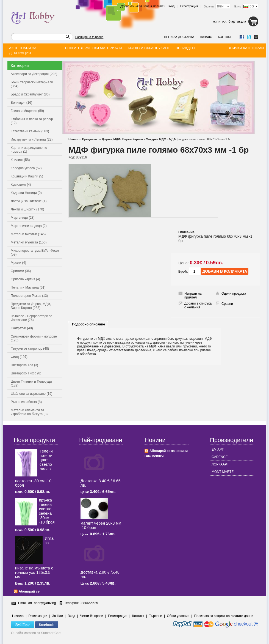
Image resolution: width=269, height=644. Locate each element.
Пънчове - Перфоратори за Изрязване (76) (32, 318)
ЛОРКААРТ (220, 464)
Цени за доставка (179, 37)
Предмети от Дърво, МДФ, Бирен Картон (113, 139)
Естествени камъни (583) (30, 131)
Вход (171, 6)
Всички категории (246, 48)
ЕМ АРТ (218, 450)
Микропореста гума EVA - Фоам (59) (35, 253)
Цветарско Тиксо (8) (26, 373)
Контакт (225, 37)
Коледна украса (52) (26, 168)
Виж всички (154, 456)
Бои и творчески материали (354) (32, 84)
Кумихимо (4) (21, 185)
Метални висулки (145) (28, 234)
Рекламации (38, 616)
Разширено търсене (89, 37)
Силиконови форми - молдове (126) (34, 338)
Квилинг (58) (20, 160)
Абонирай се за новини (169, 451)
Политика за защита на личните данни (224, 616)
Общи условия (178, 616)
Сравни (227, 304)
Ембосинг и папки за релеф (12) (32, 121)
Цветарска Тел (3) (24, 365)
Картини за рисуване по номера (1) (29, 150)
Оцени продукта (234, 294)
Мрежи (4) (18, 263)
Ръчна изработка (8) (26, 402)
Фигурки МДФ (156, 139)
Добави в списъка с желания (198, 305)
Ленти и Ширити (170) (27, 209)
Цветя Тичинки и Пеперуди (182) (31, 383)
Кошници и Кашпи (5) (27, 176)
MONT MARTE (223, 472)
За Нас (58, 616)
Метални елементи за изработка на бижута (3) (29, 412)
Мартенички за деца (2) (29, 226)
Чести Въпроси (91, 616)
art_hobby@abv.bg (42, 603)
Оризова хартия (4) (25, 279)
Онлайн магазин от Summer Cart (36, 633)
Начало (206, 37)
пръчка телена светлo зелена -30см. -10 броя (47, 511)
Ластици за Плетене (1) (29, 201)
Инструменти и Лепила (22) (32, 139)
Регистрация (189, 6)
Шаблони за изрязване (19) (32, 394)
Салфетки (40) (22, 328)
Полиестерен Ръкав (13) (29, 296)
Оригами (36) (21, 271)
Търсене (155, 616)
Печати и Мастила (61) (28, 287)
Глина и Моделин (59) (27, 111)
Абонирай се (29, 591)
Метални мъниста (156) (29, 242)
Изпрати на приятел (193, 295)
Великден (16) (21, 103)
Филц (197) (19, 357)
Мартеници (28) (23, 218)
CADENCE (220, 457)
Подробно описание (88, 324)
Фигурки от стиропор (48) (30, 349)
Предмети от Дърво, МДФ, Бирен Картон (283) (31, 306)
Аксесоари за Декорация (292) (34, 74)
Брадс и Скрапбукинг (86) (30, 94)
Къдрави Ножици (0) (26, 193)
